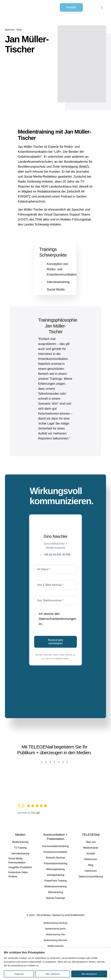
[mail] (67, 762)
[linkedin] (59, 762)
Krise (18, 30)
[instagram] (50, 762)
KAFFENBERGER (75, 915)
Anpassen (19, 974)
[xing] (63, 762)
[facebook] (42, 762)
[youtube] (54, 762)
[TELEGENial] (24, 5)
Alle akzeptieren (89, 974)
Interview (8, 30)
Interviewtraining (58, 279)
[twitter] (46, 762)
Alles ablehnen (53, 974)
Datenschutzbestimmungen (57, 619)
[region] (56, 964)
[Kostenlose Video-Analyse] (54, 773)
